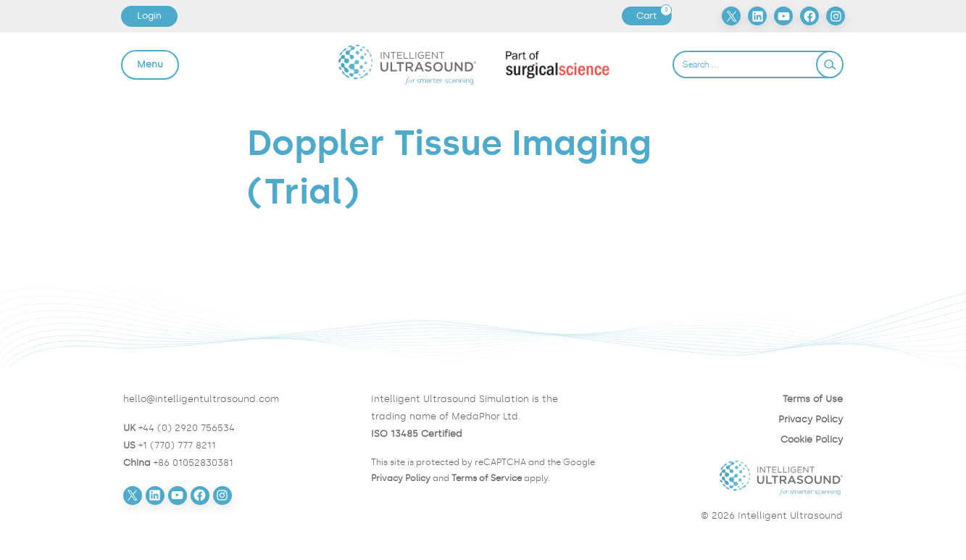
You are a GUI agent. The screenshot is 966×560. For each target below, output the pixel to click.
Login (149, 16)
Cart (654, 16)
